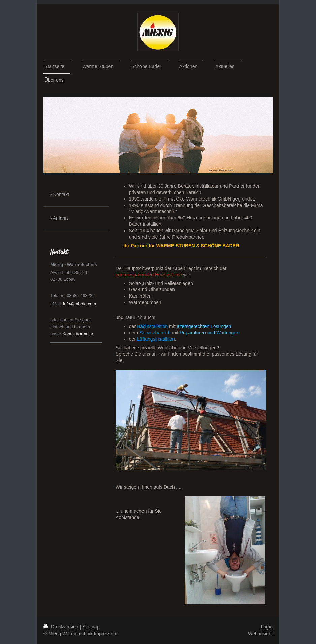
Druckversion (61, 627)
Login (267, 627)
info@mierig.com (80, 304)
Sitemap (91, 627)
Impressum (106, 634)
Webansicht (260, 634)
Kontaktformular (78, 334)
